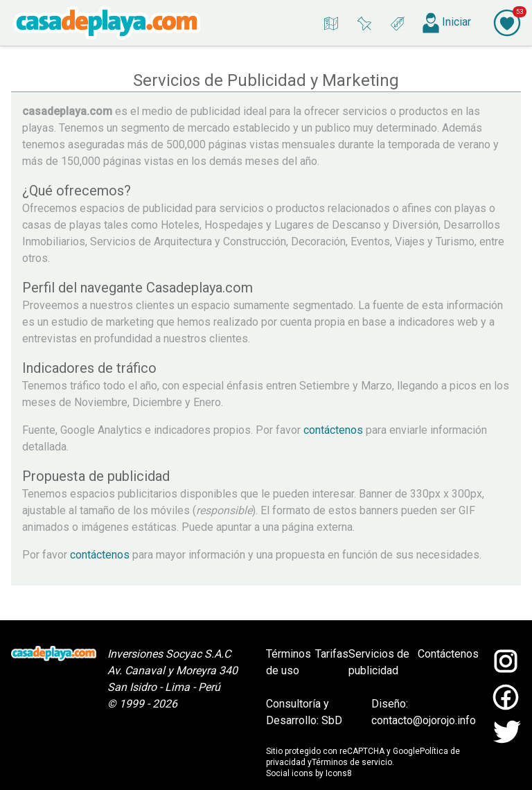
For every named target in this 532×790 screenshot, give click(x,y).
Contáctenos (448, 654)
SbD (332, 720)
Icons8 (339, 773)
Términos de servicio (352, 762)
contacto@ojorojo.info (424, 720)
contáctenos (332, 430)
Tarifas (332, 654)
